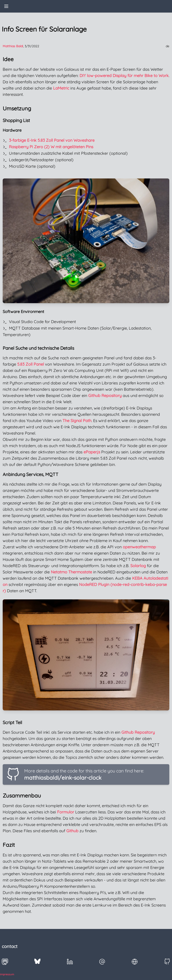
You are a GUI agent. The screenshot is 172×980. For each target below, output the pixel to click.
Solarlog (138, 566)
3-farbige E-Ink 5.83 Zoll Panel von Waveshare (52, 140)
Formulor (66, 812)
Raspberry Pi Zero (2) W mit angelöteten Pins (51, 147)
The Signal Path (77, 421)
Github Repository (105, 396)
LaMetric (61, 88)
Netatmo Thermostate (71, 572)
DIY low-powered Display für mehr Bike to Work (124, 76)
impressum (7, 974)
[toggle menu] (6, 6)
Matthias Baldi (13, 46)
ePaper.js (92, 452)
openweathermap (139, 547)
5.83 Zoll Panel (31, 364)
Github (72, 831)
